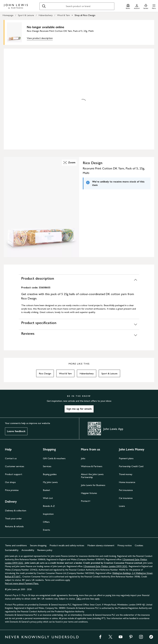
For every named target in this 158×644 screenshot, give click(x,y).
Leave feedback (16, 431)
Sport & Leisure (26, 15)
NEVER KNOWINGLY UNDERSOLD (42, 637)
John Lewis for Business (93, 485)
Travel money (126, 474)
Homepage (8, 15)
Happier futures (89, 493)
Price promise (12, 490)
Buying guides (50, 474)
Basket (46, 490)
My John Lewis (50, 482)
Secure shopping (38, 545)
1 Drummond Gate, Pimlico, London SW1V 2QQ (106, 566)
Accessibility (28, 550)
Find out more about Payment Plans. (22, 584)
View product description (40, 38)
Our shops (10, 482)
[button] (154, 6)
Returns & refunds (14, 526)
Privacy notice (125, 545)
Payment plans (126, 458)
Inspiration (48, 514)
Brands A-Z (49, 506)
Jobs (83, 458)
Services (47, 466)
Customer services (15, 466)
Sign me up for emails (79, 409)
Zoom (69, 163)
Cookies (139, 545)
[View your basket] (146, 6)
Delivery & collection (16, 510)
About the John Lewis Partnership (92, 476)
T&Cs (79, 599)
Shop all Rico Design (85, 15)
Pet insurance (126, 490)
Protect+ (86, 501)
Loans (122, 506)
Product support (14, 474)
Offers (46, 522)
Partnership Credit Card (131, 466)
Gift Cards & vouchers (54, 458)
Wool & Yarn (63, 15)
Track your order (13, 518)
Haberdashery (46, 15)
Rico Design (45, 373)
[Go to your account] (137, 6)
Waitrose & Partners (92, 466)
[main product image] (17, 32)
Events (46, 530)
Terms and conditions (16, 545)
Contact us (11, 458)
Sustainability (12, 550)
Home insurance (127, 482)
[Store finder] (128, 6)
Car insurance (126, 498)
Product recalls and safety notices (67, 545)
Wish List (48, 498)
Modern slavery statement (101, 545)
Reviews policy (45, 550)
